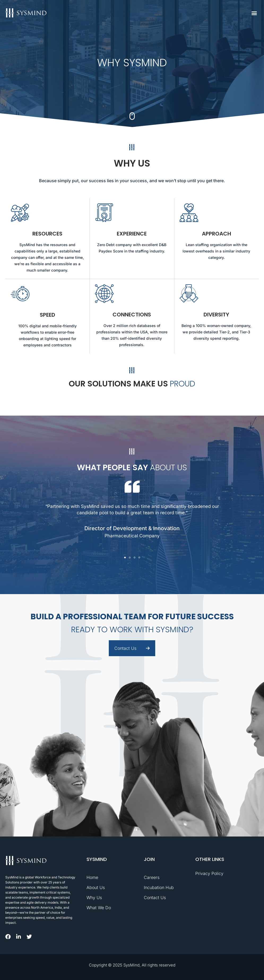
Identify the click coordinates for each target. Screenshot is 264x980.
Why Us (94, 898)
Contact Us (155, 898)
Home (92, 877)
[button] (254, 13)
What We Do (99, 908)
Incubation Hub (159, 887)
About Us (96, 887)
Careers (152, 877)
